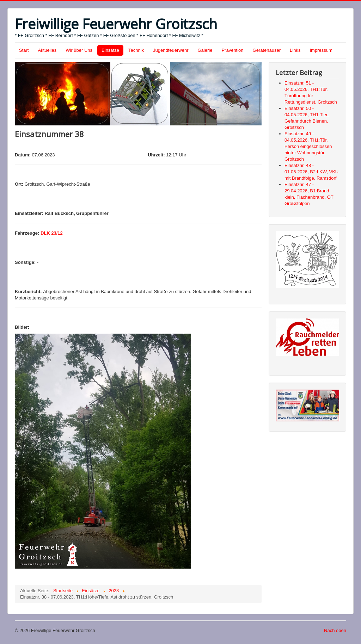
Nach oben (335, 630)
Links (295, 50)
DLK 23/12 (52, 233)
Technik (136, 50)
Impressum (321, 50)
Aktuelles (47, 50)
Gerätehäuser (267, 50)
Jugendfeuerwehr (171, 50)
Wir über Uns (79, 50)
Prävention (232, 50)
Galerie (205, 50)
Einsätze (110, 50)
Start (24, 50)
